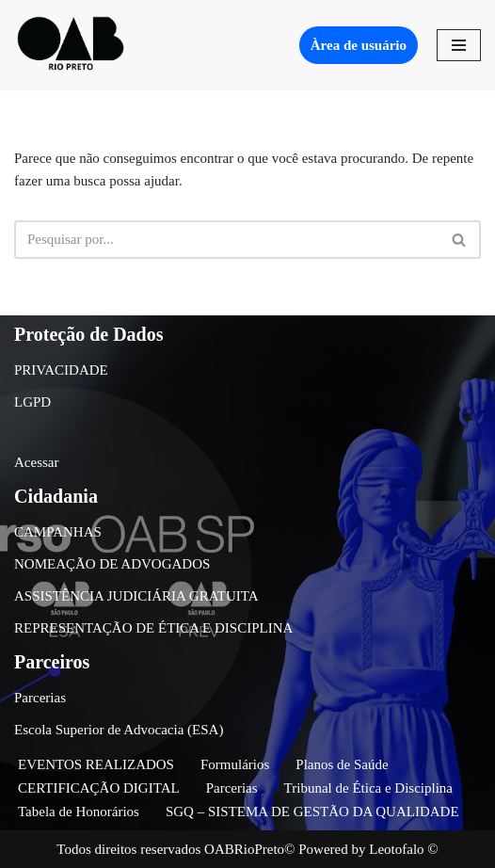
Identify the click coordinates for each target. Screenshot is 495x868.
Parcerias (40, 698)
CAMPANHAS (58, 532)
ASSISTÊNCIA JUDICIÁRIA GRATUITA (136, 596)
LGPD (32, 402)
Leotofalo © (403, 849)
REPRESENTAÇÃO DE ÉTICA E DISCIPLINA (153, 628)
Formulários (235, 764)
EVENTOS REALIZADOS (96, 764)
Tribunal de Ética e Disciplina (368, 788)
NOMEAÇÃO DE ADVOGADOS (112, 564)
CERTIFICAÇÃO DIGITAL (99, 788)
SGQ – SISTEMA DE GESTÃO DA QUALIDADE (312, 812)
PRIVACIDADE (61, 370)
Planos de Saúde (342, 764)
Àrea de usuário (359, 45)
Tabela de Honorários (79, 812)
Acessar (36, 462)
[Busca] (226, 240)
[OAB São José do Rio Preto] (71, 45)
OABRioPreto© (249, 849)
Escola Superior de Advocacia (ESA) (119, 730)
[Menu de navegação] (459, 45)
